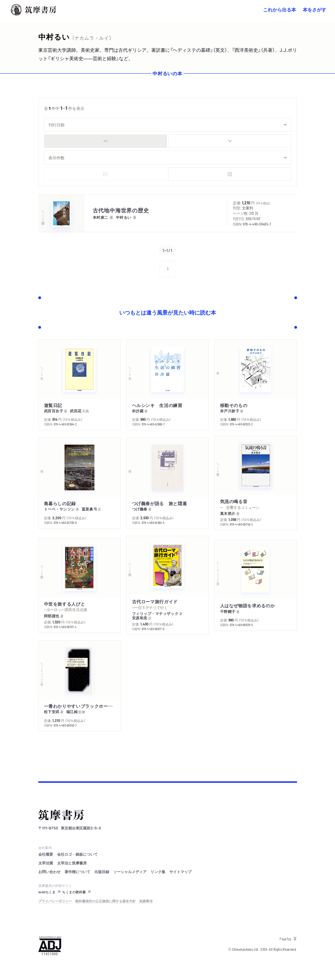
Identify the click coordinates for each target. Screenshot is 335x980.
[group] (168, 141)
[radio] (106, 141)
